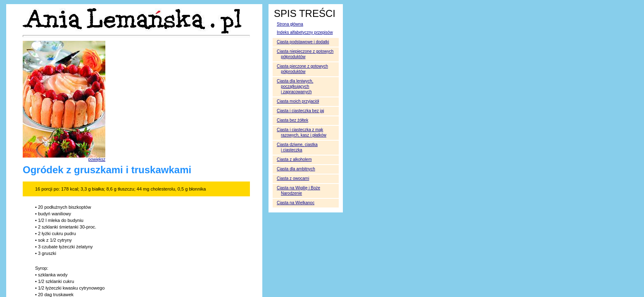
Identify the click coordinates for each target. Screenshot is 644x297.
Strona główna (290, 24)
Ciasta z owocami (293, 178)
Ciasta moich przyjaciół (298, 101)
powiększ (97, 159)
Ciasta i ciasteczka (301, 111)
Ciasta (294, 159)
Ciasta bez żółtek (292, 120)
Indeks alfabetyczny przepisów (305, 32)
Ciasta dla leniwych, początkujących (295, 86)
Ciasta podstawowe (303, 42)
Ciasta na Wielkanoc (296, 203)
